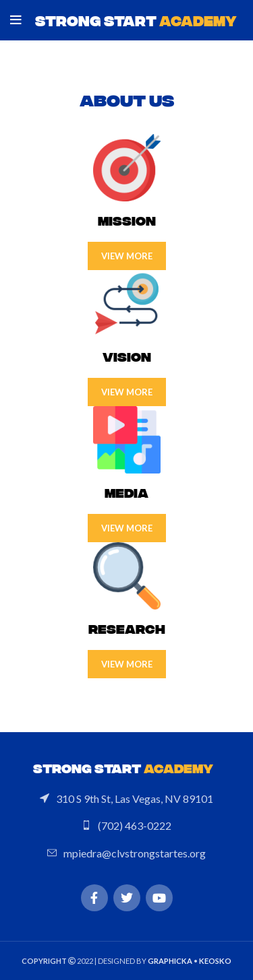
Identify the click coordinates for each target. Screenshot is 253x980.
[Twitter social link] (127, 898)
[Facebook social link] (94, 898)
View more (127, 256)
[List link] (126, 799)
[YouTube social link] (159, 898)
